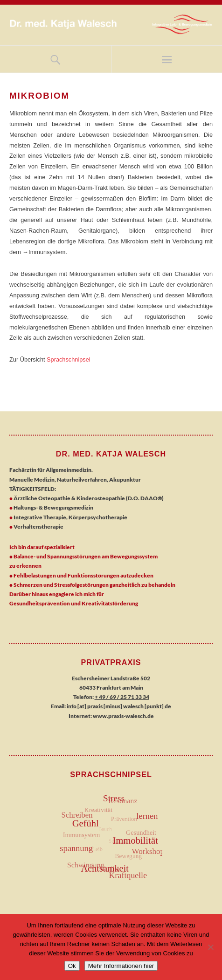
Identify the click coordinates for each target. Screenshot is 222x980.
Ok (72, 966)
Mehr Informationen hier (121, 966)
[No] (210, 947)
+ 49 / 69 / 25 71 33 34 (122, 697)
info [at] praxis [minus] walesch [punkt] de (119, 706)
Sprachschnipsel (69, 359)
